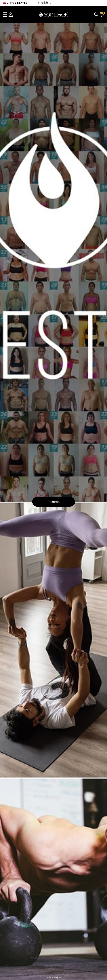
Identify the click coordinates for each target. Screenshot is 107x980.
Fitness (53, 502)
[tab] (47, 978)
